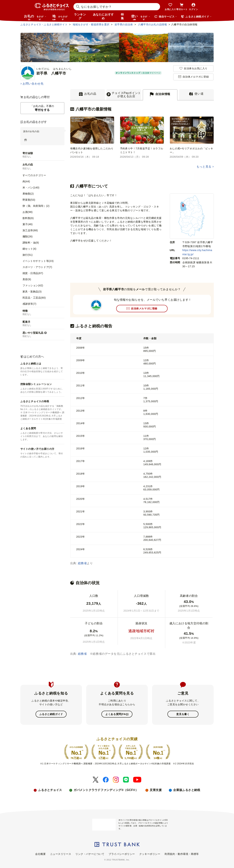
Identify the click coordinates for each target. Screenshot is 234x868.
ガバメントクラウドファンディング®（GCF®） (106, 790)
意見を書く (183, 714)
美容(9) (27, 279)
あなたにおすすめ (103, 16)
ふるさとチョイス (50, 790)
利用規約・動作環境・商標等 (182, 854)
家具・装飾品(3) (32, 292)
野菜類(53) (29, 200)
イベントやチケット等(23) (38, 261)
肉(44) (26, 181)
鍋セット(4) (29, 249)
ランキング (80, 16)
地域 (60, 17)
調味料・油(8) (31, 243)
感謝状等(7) (29, 304)
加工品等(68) (30, 230)
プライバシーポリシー (122, 854)
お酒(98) (28, 212)
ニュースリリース (61, 854)
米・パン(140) (31, 188)
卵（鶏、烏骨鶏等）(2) (36, 206)
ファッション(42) (33, 285)
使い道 (141, 17)
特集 (122, 16)
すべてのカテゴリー (34, 175)
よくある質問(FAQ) (117, 714)
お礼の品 (35, 17)
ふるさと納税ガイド (51, 714)
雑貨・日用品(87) (33, 273)
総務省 (82, 563)
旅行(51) (28, 255)
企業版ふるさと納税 (187, 790)
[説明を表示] (45, 333)
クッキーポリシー (150, 854)
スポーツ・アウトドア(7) (37, 267)
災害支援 (156, 790)
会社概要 (40, 854)
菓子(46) (28, 224)
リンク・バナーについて (90, 854)
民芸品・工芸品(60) (34, 298)
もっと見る (204, 167)
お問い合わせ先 (33, 84)
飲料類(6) (28, 218)
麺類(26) (28, 236)
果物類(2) (28, 194)
